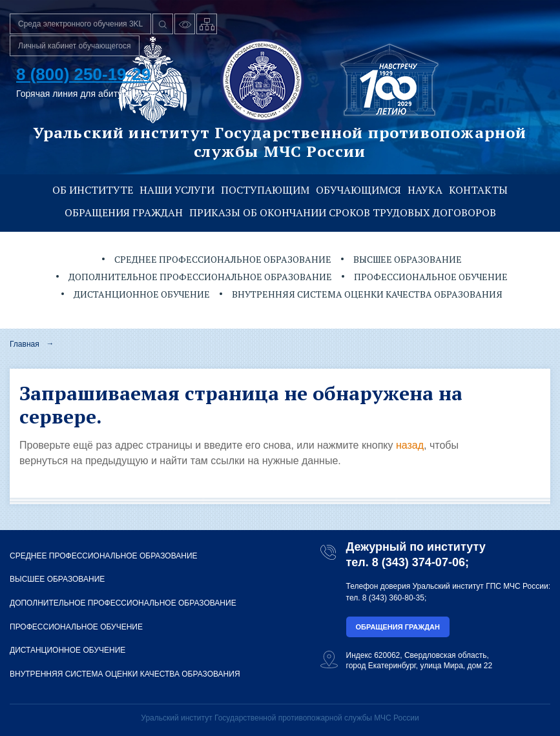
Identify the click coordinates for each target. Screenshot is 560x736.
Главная (25, 344)
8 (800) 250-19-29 (83, 74)
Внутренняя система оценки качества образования (367, 294)
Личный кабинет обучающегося (75, 46)
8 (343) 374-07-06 (419, 562)
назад (410, 445)
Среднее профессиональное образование (223, 259)
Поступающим (265, 190)
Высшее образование (408, 259)
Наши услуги (177, 190)
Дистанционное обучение (142, 294)
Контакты (478, 190)
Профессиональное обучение (431, 277)
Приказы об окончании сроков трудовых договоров (343, 212)
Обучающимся (358, 190)
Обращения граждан (124, 212)
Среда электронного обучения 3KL (80, 24)
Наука (425, 190)
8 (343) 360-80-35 (393, 598)
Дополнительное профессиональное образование (200, 277)
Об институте (93, 190)
